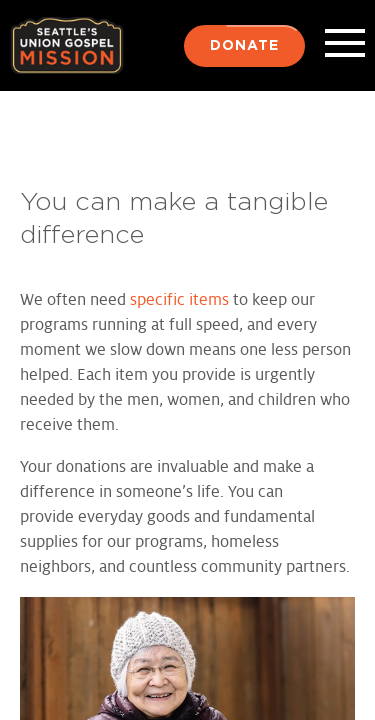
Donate (244, 46)
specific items (179, 300)
